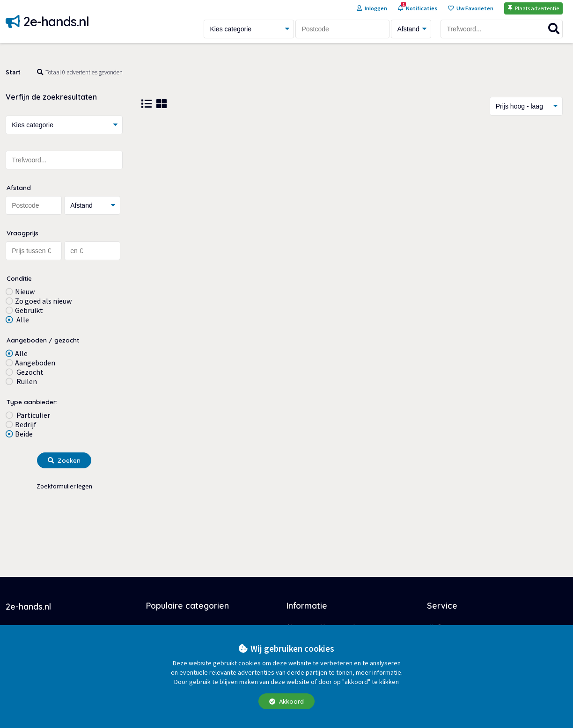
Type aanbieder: (32, 402)
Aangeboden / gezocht (43, 340)
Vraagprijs (22, 233)
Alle (22, 320)
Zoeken (64, 460)
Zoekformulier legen (64, 486)
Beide (24, 434)
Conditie (19, 278)
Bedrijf (26, 424)
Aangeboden (35, 363)
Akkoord (286, 701)
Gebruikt (29, 310)
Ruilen (26, 381)
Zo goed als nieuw (43, 301)
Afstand (19, 187)
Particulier (33, 415)
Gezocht (29, 372)
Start (13, 72)
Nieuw (25, 291)
